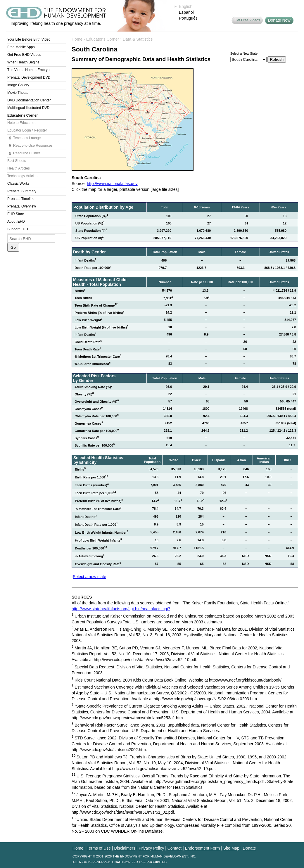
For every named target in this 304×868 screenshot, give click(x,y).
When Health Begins (23, 62)
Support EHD (18, 229)
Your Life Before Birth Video (29, 39)
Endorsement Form (202, 848)
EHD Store (16, 214)
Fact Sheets (17, 161)
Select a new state (89, 577)
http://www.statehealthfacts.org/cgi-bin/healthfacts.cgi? (121, 609)
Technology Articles (22, 176)
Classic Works (18, 184)
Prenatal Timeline (21, 199)
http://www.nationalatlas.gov (112, 184)
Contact (175, 848)
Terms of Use (99, 848)
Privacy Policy (151, 848)
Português (188, 18)
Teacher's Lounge (27, 138)
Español (186, 12)
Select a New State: (245, 53)
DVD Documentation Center (29, 100)
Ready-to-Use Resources (33, 146)
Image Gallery (18, 85)
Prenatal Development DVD (29, 77)
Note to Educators (21, 123)
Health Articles (19, 168)
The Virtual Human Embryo (28, 70)
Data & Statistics (138, 39)
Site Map (231, 848)
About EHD (16, 222)
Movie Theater (18, 93)
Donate (249, 848)
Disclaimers (125, 848)
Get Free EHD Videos (24, 55)
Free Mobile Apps (21, 47)
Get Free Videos (247, 20)
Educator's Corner (23, 115)
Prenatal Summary (22, 191)
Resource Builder (27, 153)
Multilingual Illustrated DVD (28, 108)
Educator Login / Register (27, 130)
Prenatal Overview (22, 206)
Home (77, 39)
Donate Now (279, 20)
